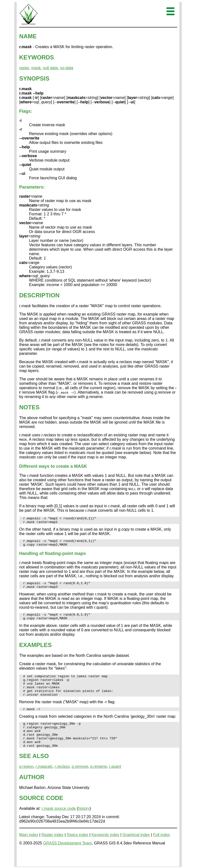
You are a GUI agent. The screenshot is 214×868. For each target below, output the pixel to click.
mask (36, 68)
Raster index (52, 851)
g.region (26, 783)
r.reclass (62, 783)
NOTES (29, 407)
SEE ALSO (34, 772)
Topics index (77, 851)
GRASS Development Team (67, 859)
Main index (29, 851)
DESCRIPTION (39, 295)
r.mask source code (59, 825)
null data (50, 68)
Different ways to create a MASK (53, 466)
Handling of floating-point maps (53, 556)
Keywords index (105, 851)
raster (24, 68)
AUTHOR (32, 793)
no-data (66, 68)
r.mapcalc (44, 783)
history (84, 825)
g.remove (80, 783)
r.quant (115, 783)
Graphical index (136, 851)
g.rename (99, 783)
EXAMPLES (35, 651)
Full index (161, 851)
